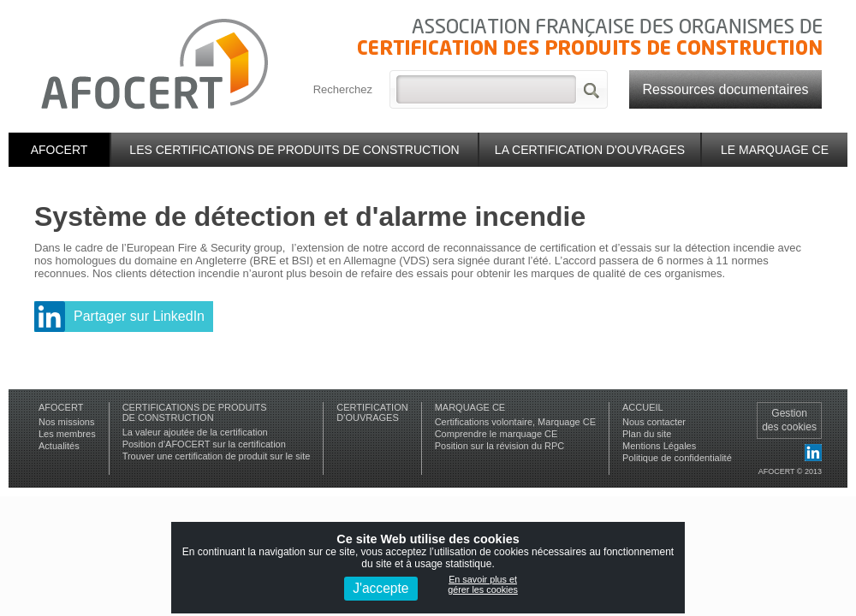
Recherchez (343, 89)
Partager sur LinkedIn (139, 316)
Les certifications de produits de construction (294, 150)
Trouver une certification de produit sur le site (217, 456)
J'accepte (380, 588)
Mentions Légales (659, 446)
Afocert (59, 150)
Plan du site (647, 434)
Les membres (67, 434)
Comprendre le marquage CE (496, 434)
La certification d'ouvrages (590, 150)
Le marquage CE (775, 150)
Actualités (59, 446)
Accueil (643, 407)
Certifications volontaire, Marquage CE (515, 422)
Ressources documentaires (726, 89)
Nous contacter (654, 422)
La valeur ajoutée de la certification (195, 432)
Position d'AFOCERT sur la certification (204, 444)
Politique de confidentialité (677, 458)
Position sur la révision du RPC (500, 446)
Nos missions (66, 422)
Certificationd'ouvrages (372, 412)
